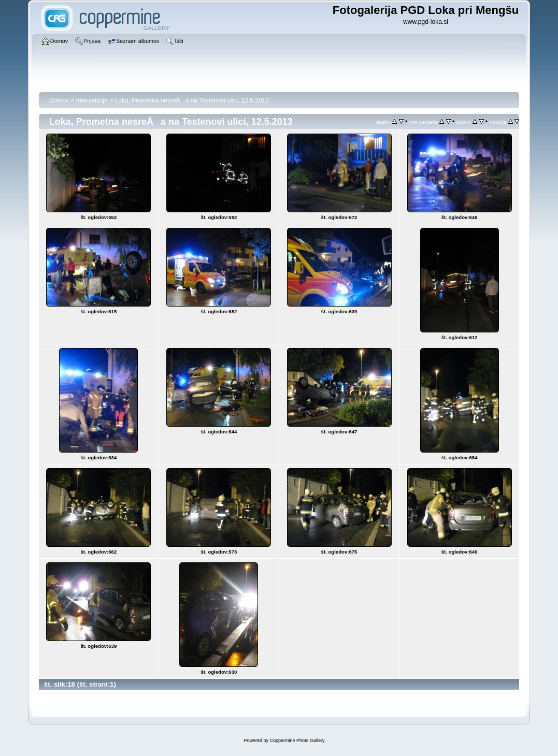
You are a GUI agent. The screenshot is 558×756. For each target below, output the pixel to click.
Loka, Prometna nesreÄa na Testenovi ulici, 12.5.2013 (192, 100)
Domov (59, 100)
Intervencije (92, 100)
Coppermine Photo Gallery (297, 740)
